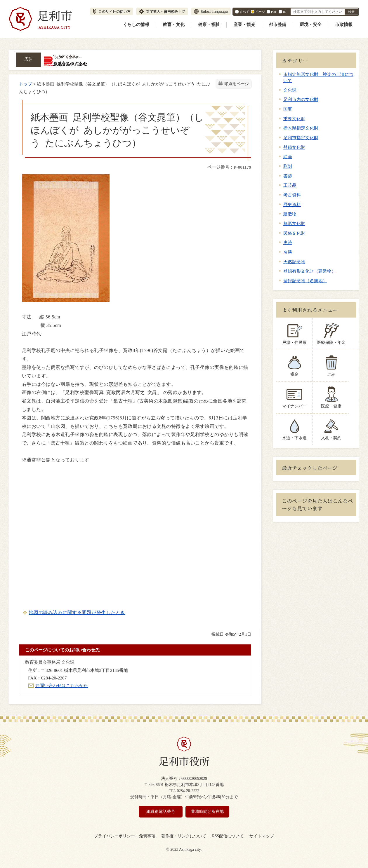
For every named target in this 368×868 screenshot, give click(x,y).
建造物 (290, 214)
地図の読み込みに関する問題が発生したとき (77, 612)
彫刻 (288, 166)
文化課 (290, 90)
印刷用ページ (237, 84)
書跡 (288, 176)
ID (285, 12)
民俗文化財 (294, 233)
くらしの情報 (136, 25)
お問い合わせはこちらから (62, 685)
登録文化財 (294, 147)
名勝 (288, 252)
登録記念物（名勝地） (305, 281)
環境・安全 (311, 25)
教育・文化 (174, 25)
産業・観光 (244, 25)
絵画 (288, 157)
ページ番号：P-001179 (229, 167)
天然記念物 (294, 262)
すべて (244, 12)
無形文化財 (294, 223)
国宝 (288, 109)
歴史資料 (292, 204)
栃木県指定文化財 (301, 128)
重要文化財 (294, 119)
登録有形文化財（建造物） (310, 271)
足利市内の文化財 (301, 99)
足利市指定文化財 (301, 138)
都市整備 (277, 25)
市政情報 (344, 25)
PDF (274, 12)
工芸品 (290, 185)
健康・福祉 (209, 25)
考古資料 (292, 195)
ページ (260, 12)
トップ (26, 84)
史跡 (288, 242)
